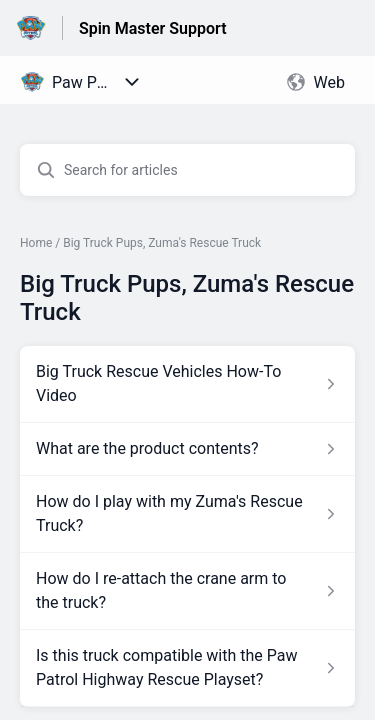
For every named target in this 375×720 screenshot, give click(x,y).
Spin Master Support (153, 28)
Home (36, 243)
